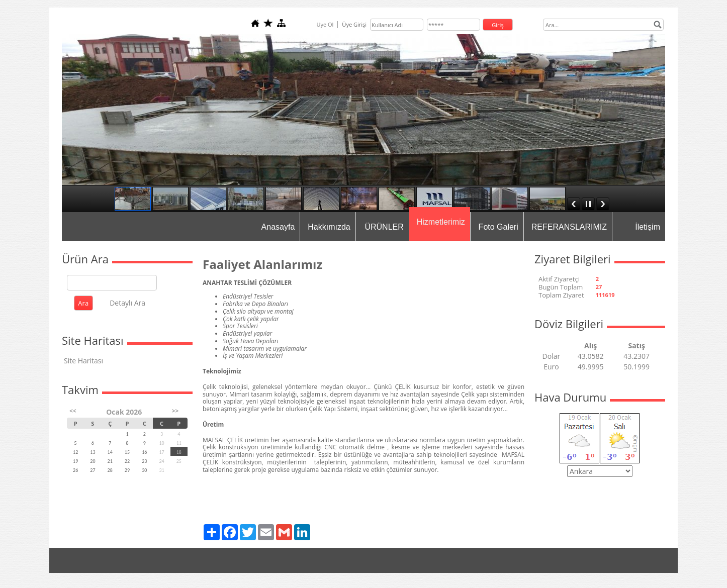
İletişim (648, 227)
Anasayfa (278, 227)
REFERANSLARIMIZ (569, 227)
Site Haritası (83, 361)
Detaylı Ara (127, 303)
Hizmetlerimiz (441, 222)
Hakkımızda (329, 227)
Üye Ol (325, 24)
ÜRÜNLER (384, 227)
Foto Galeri (498, 227)
